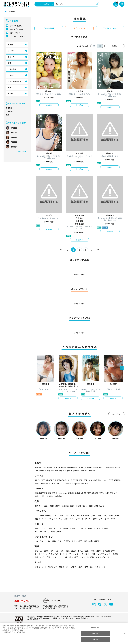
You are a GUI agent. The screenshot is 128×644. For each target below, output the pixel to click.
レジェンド (60, 557)
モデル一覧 (22, 151)
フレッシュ (55, 519)
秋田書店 (38, 467)
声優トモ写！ (40, 496)
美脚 (102, 515)
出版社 (10, 45)
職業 (9, 87)
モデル (83, 551)
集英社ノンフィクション (63, 483)
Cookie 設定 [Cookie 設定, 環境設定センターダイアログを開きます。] (95, 627)
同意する (95, 639)
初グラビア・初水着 (59, 567)
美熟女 (69, 528)
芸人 (74, 557)
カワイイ (100, 528)
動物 (89, 567)
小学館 (118, 467)
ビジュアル (12, 69)
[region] (64, 634)
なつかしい (84, 528)
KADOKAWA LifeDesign (76, 467)
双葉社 (76, 471)
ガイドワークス (49, 467)
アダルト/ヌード (102, 557)
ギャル (110, 519)
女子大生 (108, 551)
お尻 (70, 515)
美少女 (41, 528)
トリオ (51, 541)
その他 (10, 94)
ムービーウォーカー (88, 471)
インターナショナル (92, 519)
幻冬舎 (95, 467)
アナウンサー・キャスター (83, 554)
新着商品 (9, 108)
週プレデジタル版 (17, 29)
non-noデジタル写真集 (110, 480)
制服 (55, 506)
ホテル (77, 541)
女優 (71, 551)
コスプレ (42, 506)
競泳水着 (68, 506)
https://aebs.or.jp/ (32, 620)
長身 (113, 515)
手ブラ (41, 567)
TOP (5, 11)
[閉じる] (124, 633)
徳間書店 (55, 471)
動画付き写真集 (74, 493)
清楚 (40, 532)
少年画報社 (39, 471)
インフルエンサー (108, 554)
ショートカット (86, 515)
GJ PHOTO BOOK (74, 480)
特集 (7, 115)
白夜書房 (69, 471)
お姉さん (55, 528)
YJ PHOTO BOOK (60, 480)
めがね (81, 506)
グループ (64, 541)
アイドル (58, 551)
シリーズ (11, 57)
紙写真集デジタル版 (43, 493)
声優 (95, 551)
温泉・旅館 (91, 541)
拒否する (95, 633)
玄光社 (89, 467)
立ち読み (49, 105)
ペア (40, 541)
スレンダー (43, 515)
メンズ (77, 567)
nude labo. (59, 496)
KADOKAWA (61, 467)
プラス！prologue (59, 493)
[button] (122, 368)
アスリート (87, 557)
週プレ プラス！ (16, 33)
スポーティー (72, 519)
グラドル (42, 551)
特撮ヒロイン (43, 557)
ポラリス (50, 496)
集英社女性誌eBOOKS (44, 483)
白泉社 (62, 471)
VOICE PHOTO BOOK (89, 493)
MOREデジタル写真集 (91, 480)
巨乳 (58, 515)
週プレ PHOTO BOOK (43, 480)
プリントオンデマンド (107, 493)
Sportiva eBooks (81, 483)
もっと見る (116, 414)
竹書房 (47, 471)
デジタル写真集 (16, 26)
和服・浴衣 (96, 506)
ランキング (10, 111)
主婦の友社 (110, 467)
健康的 (41, 519)
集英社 (101, 467)
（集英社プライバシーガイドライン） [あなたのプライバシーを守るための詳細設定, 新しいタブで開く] (15, 632)
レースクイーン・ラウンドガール (52, 554)
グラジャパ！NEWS (17, 36)
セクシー (116, 528)
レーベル (11, 51)
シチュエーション (14, 81)
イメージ (11, 75)
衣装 (9, 63)
